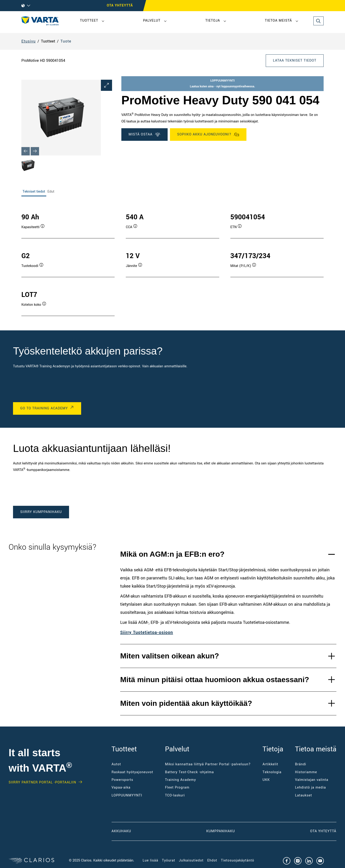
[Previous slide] (26, 151)
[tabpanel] (172, 260)
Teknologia (272, 772)
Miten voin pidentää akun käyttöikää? (186, 703)
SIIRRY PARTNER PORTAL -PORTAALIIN (42, 783)
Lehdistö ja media (310, 787)
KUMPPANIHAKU (221, 831)
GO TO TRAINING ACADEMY (44, 408)
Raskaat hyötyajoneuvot (132, 772)
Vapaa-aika (121, 787)
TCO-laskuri (175, 795)
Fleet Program (177, 787)
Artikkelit (270, 764)
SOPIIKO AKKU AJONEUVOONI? (208, 135)
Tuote (66, 41)
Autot (116, 764)
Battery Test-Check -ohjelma (189, 772)
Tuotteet (89, 21)
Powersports (122, 780)
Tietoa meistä (278, 21)
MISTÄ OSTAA (144, 135)
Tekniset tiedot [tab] (34, 192)
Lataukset (304, 795)
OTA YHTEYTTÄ (120, 5)
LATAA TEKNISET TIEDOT (295, 61)
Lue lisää (151, 860)
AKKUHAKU (121, 831)
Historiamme (306, 772)
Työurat (169, 860)
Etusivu (28, 41)
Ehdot (212, 860)
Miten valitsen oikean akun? (170, 656)
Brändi (301, 764)
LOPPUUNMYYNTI (127, 795)
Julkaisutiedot (191, 860)
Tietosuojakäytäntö (237, 860)
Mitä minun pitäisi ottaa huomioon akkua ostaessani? (215, 680)
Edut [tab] (51, 192)
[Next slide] (35, 151)
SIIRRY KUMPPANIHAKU (41, 512)
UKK (266, 780)
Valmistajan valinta (312, 780)
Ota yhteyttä (323, 831)
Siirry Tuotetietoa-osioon (147, 632)
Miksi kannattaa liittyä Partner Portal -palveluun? (208, 764)
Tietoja (213, 21)
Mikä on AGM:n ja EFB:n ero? (172, 554)
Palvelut (152, 21)
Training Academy (181, 780)
